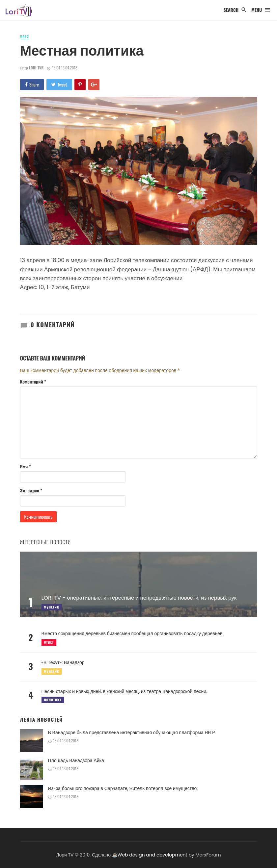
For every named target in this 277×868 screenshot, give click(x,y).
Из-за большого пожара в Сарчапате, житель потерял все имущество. (123, 788)
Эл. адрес (31, 490)
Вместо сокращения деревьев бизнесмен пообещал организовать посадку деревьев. (133, 633)
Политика (53, 700)
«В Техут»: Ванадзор (63, 662)
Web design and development (152, 855)
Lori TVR (36, 68)
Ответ (49, 642)
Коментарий (33, 382)
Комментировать (39, 517)
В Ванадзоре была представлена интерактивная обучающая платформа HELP (132, 732)
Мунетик (52, 671)
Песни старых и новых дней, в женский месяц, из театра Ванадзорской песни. (125, 691)
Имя (26, 466)
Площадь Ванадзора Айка (76, 760)
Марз (25, 37)
